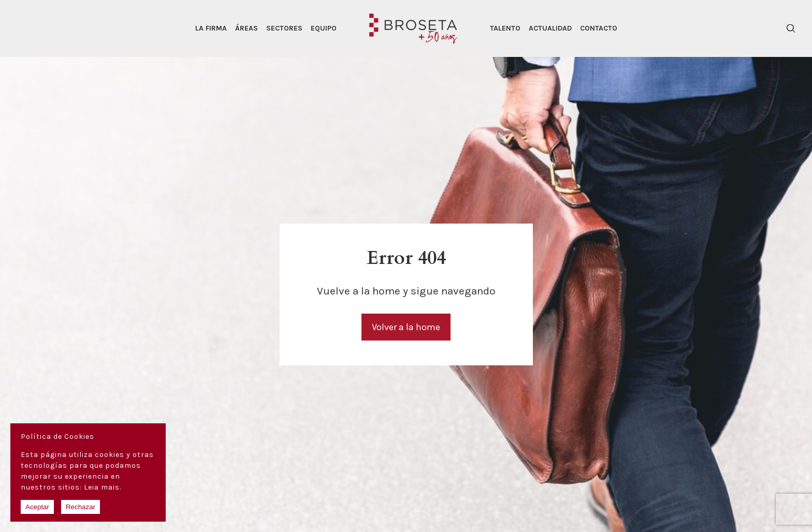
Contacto (599, 28)
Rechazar (81, 507)
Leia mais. (103, 487)
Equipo (324, 28)
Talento (505, 28)
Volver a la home (406, 327)
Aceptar (37, 507)
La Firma (211, 28)
